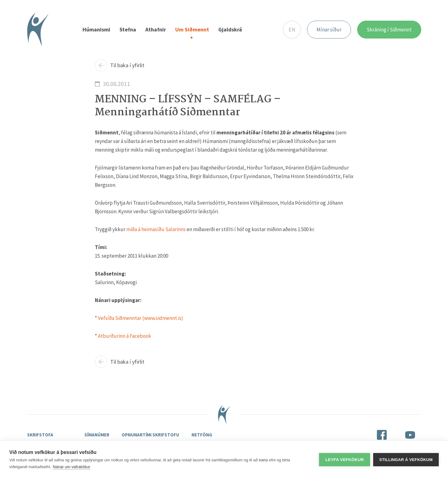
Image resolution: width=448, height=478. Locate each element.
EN (292, 29)
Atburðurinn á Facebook (125, 336)
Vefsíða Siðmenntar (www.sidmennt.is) (141, 318)
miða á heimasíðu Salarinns (156, 229)
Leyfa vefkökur (344, 460)
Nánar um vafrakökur (72, 467)
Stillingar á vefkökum (406, 460)
